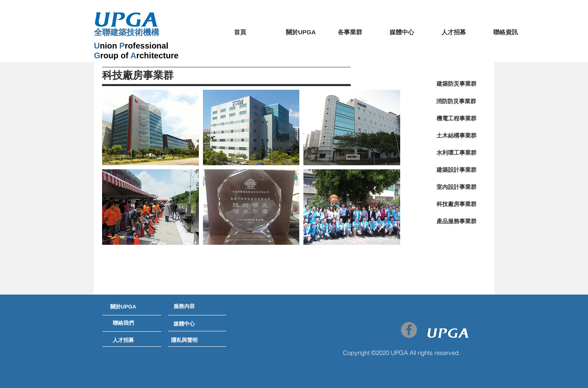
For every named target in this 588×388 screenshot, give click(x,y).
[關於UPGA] (123, 307)
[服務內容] (184, 306)
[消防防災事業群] (456, 102)
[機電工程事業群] (456, 119)
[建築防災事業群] (456, 84)
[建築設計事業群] (456, 170)
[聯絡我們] (123, 323)
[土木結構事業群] (456, 136)
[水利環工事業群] (456, 153)
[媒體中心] (184, 324)
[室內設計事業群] (456, 187)
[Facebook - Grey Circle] (409, 330)
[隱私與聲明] (184, 340)
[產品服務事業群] (456, 222)
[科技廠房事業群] (456, 204)
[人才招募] (123, 340)
